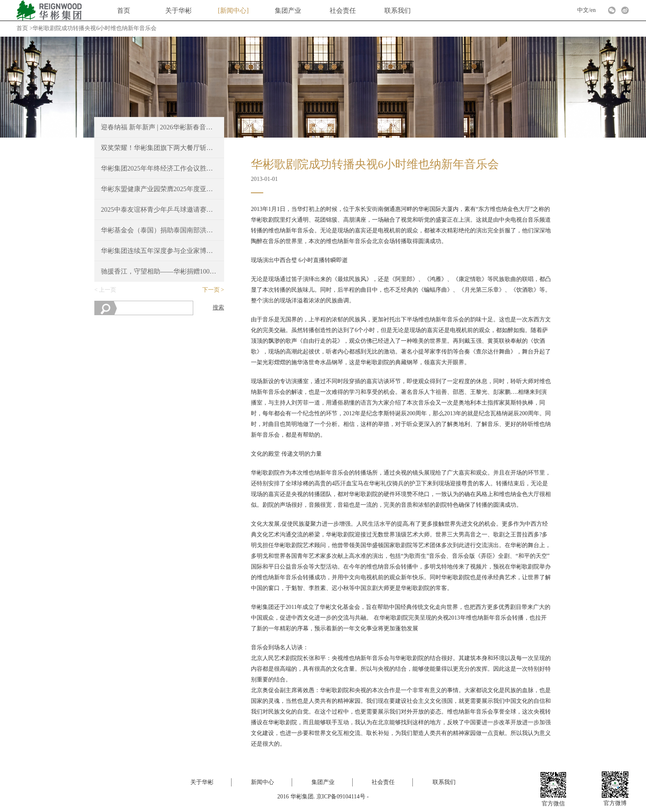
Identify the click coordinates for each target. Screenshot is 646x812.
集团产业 (288, 11)
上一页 (108, 290)
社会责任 (343, 11)
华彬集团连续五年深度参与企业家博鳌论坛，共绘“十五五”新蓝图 (159, 251)
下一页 (211, 290)
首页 (124, 11)
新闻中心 (233, 11)
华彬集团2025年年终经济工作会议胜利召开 (159, 168)
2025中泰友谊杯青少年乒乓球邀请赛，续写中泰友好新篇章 (159, 209)
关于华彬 (178, 11)
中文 (583, 10)
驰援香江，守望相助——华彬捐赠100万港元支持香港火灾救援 (159, 271)
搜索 (218, 308)
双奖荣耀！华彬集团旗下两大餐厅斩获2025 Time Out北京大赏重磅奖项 (159, 148)
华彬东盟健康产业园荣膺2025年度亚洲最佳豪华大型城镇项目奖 (159, 189)
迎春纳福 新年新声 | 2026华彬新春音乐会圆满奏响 (159, 127)
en (593, 10)
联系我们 (398, 11)
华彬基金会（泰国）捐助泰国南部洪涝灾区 (159, 230)
